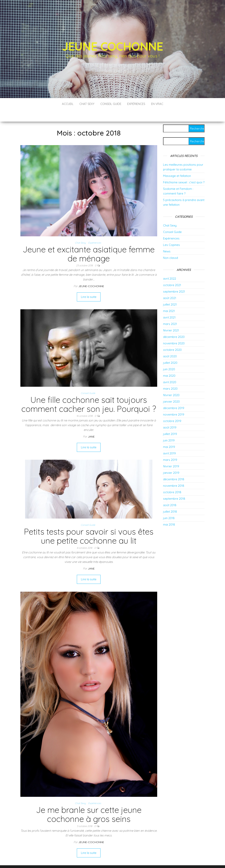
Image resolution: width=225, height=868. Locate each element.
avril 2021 (169, 306)
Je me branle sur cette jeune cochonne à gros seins (89, 803)
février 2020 (171, 383)
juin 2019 (169, 429)
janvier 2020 (171, 390)
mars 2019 (170, 448)
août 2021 (170, 286)
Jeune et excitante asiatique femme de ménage (89, 242)
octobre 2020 (172, 338)
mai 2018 (169, 513)
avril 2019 (169, 442)
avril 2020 (170, 370)
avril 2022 (170, 267)
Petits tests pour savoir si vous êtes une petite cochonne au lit (89, 524)
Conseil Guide (111, 104)
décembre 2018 (174, 467)
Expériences (136, 104)
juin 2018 (169, 506)
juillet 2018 (170, 500)
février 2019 (171, 454)
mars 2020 (170, 377)
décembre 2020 (174, 325)
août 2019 (170, 416)
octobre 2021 (172, 273)
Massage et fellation (177, 164)
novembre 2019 (174, 403)
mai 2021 (169, 299)
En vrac (157, 104)
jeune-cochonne (91, 274)
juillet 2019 (170, 422)
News (167, 240)
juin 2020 (169, 357)
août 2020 (170, 344)
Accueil (68, 104)
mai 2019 (169, 435)
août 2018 (170, 493)
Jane (91, 425)
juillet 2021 (170, 293)
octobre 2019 (172, 409)
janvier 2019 (171, 461)
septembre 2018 (174, 487)
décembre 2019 (174, 396)
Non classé (171, 246)
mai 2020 (169, 364)
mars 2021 (170, 312)
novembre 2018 (174, 474)
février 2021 (171, 319)
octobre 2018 (172, 480)
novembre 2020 (174, 332)
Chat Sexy (87, 104)
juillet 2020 (170, 351)
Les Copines (171, 233)
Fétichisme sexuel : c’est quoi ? (184, 171)
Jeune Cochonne (112, 46)
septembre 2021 (174, 280)
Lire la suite (89, 285)
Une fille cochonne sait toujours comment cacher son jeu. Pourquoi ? (89, 393)
